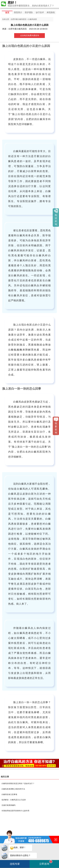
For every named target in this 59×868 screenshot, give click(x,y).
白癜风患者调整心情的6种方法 (13, 789)
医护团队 (29, 12)
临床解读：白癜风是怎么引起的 (14, 800)
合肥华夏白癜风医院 (18, 19)
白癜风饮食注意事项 (9, 794)
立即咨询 (46, 863)
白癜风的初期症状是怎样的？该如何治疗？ (18, 783)
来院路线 (51, 12)
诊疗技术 (40, 12)
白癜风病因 (32, 19)
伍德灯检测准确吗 (8, 805)
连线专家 (15, 864)
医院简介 (18, 12)
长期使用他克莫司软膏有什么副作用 (15, 811)
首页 (7, 13)
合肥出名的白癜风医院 (31, 452)
